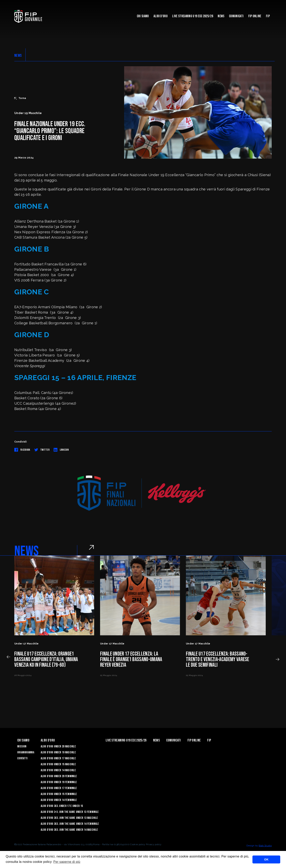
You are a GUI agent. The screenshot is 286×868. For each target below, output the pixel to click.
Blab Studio (265, 846)
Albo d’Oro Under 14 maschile (58, 770)
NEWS (18, 56)
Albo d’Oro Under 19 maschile (58, 752)
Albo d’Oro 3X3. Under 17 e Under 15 (62, 806)
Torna (20, 98)
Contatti (22, 758)
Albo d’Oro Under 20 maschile (58, 747)
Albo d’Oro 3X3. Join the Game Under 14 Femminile (70, 824)
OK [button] (266, 859)
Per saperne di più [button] (67, 862)
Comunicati (236, 16)
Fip (268, 16)
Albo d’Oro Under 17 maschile (58, 758)
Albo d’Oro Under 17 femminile (59, 788)
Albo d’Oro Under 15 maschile (58, 764)
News (221, 16)
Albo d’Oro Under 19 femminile (59, 782)
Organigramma (26, 752)
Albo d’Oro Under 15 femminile (59, 794)
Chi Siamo (143, 16)
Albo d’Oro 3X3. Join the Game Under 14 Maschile (69, 830)
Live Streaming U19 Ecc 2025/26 (193, 16)
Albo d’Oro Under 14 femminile (59, 800)
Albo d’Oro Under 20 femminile (59, 776)
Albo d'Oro (161, 16)
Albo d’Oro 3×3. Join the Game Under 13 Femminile (70, 812)
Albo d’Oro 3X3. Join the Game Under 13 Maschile (69, 818)
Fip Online (255, 16)
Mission (22, 747)
